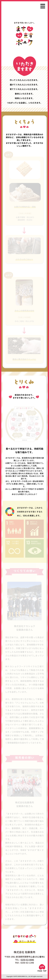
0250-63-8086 (27, 960)
